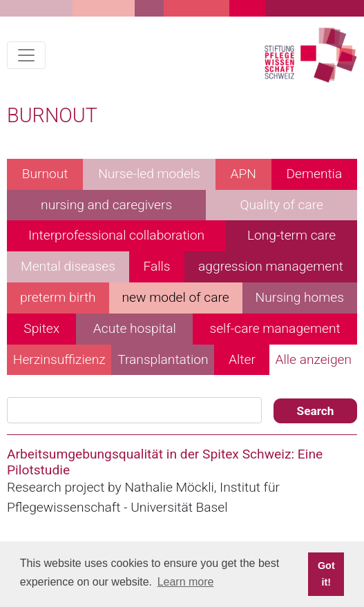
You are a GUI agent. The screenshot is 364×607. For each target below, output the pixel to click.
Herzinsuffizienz (59, 359)
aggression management (271, 266)
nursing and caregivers (106, 205)
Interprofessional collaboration (116, 235)
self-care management (275, 328)
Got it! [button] (326, 574)
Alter (242, 359)
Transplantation (163, 359)
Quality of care (281, 205)
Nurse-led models (149, 174)
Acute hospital (135, 328)
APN (243, 174)
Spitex (41, 328)
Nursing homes (300, 297)
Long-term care (291, 235)
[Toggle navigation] (26, 55)
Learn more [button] (186, 582)
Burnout (45, 174)
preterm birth (58, 297)
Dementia (314, 174)
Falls (156, 266)
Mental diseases (68, 266)
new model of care (176, 297)
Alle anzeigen (313, 359)
